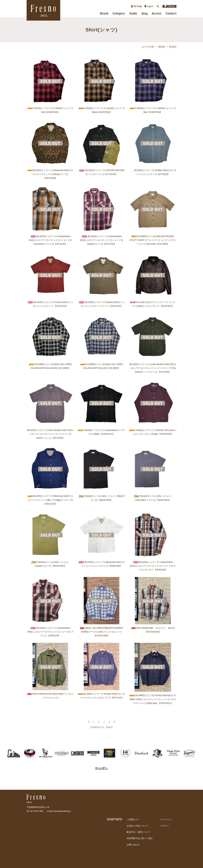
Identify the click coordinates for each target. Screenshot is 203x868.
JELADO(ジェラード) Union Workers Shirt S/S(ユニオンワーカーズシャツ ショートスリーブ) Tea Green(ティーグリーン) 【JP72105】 (153, 368)
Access (157, 13)
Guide (133, 13)
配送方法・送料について (138, 832)
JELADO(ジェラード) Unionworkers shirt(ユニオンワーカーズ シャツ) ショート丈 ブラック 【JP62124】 (50, 632)
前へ (89, 722)
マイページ (166, 819)
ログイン (165, 826)
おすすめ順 (148, 47)
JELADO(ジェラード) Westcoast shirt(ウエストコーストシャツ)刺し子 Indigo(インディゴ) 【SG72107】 (50, 500)
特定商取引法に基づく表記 (140, 838)
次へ (114, 722)
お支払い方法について (137, 826)
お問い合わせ (133, 845)
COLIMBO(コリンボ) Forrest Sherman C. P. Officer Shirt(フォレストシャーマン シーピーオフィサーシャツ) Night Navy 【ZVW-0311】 (153, 699)
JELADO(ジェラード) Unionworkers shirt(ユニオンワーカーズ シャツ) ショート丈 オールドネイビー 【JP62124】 (153, 566)
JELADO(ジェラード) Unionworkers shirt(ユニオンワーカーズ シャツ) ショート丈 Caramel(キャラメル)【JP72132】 (50, 240)
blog (145, 13)
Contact (171, 13)
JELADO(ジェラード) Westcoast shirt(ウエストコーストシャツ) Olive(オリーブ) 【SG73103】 (50, 174)
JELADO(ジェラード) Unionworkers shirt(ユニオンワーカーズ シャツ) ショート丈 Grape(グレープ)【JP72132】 (102, 240)
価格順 (162, 47)
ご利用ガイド (133, 819)
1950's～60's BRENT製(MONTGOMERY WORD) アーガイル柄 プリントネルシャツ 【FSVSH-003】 (101, 632)
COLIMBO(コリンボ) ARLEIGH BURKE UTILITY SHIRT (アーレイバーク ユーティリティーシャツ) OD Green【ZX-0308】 (153, 240)
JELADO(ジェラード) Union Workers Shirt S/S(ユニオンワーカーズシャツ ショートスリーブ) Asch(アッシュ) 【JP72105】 (50, 434)
